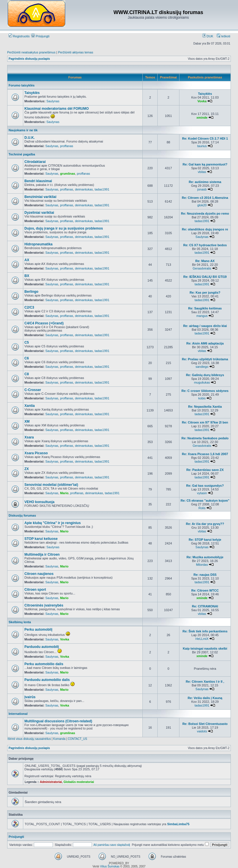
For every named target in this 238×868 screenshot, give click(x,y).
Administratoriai (51, 782)
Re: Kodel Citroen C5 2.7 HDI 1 (205, 138)
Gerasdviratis (202, 268)
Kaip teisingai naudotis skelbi (205, 648)
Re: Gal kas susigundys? (205, 486)
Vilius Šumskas (110, 866)
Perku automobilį (38, 630)
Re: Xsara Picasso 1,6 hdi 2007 (205, 454)
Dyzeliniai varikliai (39, 213)
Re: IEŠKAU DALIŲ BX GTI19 (205, 277)
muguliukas (202, 382)
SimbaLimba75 (178, 824)
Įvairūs (30, 697)
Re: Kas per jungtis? (205, 292)
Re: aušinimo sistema (205, 182)
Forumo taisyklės (22, 85)
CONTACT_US (77, 739)
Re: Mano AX (205, 261)
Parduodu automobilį (42, 647)
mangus (202, 316)
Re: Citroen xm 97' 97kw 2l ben (205, 422)
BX (27, 276)
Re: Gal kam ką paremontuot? (205, 164)
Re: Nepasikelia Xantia (205, 407)
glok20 (202, 205)
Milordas (202, 565)
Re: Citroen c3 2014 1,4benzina (205, 198)
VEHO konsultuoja (39, 502)
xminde (202, 118)
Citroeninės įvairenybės (44, 605)
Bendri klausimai (38, 181)
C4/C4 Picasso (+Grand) (44, 323)
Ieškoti (224, 36)
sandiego (202, 367)
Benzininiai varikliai (40, 197)
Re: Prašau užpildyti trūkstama (205, 359)
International (18, 714)
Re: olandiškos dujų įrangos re (205, 229)
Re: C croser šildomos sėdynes (205, 391)
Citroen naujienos (39, 574)
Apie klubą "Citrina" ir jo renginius (53, 523)
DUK (208, 36)
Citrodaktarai (35, 162)
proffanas (67, 146)
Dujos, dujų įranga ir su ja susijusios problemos (64, 228)
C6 (27, 358)
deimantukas (84, 189)
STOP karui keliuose (41, 539)
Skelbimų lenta (20, 622)
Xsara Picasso (36, 453)
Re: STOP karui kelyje (205, 540)
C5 (27, 342)
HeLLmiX (202, 639)
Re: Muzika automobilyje (205, 557)
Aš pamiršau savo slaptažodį (112, 845)
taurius (202, 146)
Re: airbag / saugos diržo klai (205, 326)
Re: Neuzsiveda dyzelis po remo (205, 213)
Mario (64, 493)
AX (27, 260)
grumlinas (68, 174)
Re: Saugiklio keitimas (205, 308)
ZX (27, 469)
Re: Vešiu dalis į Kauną (205, 698)
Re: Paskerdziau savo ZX (205, 470)
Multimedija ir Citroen (42, 555)
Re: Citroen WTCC (205, 590)
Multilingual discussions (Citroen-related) (58, 721)
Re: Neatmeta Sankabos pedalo (205, 438)
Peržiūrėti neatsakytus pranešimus (31, 52)
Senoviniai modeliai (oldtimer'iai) (51, 485)
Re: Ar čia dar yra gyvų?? (205, 524)
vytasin (202, 493)
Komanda (59, 739)
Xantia (30, 406)
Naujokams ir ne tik (23, 130)
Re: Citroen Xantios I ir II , (205, 682)
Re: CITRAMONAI (205, 606)
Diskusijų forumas (22, 515)
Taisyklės (32, 93)
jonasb (202, 189)
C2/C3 (29, 307)
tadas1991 (102, 189)
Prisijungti (40, 36)
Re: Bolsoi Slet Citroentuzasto (205, 724)
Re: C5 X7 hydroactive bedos (205, 245)
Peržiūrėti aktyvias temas (76, 52)
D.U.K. (30, 138)
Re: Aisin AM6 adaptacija (205, 343)
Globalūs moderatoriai (79, 782)
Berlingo (31, 292)
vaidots (202, 731)
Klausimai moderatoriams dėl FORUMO (57, 109)
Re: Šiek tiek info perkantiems (205, 631)
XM (27, 422)
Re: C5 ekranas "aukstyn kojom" (205, 501)
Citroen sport (35, 590)
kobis (202, 398)
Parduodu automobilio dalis (47, 680)
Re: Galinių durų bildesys (205, 375)
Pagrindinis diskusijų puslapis (29, 59)
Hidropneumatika (38, 244)
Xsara (29, 437)
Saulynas (53, 101)
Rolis (202, 508)
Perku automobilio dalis (44, 664)
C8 (27, 374)
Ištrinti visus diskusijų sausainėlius (29, 739)
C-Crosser (33, 390)
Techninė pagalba (22, 154)
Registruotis (19, 36)
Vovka (202, 101)
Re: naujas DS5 (205, 575)
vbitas (202, 172)
